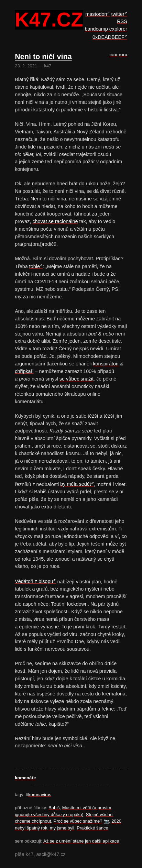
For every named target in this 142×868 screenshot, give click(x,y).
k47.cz (49, 20)
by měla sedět (76, 484)
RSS (122, 21)
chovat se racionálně (55, 221)
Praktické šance (92, 828)
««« (113, 55)
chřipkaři (24, 371)
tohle (35, 266)
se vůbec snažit (77, 379)
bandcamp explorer (106, 29)
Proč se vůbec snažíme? (78, 821)
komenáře (25, 778)
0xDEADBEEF (108, 37)
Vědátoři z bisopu (34, 581)
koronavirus (40, 795)
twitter (118, 14)
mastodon (96, 14)
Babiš (54, 808)
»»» (123, 55)
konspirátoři (106, 364)
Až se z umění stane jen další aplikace (81, 841)
